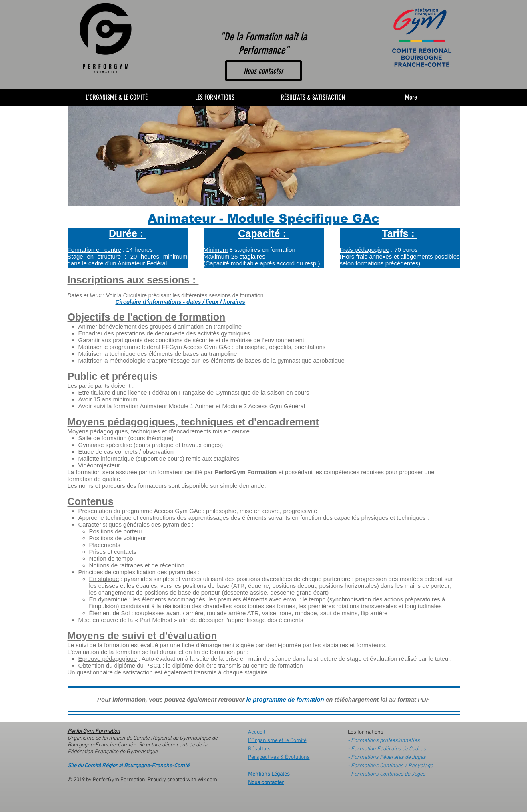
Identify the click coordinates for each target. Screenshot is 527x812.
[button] (215, 97)
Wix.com (207, 780)
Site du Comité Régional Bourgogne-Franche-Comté (128, 766)
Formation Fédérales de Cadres (388, 749)
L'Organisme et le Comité (277, 741)
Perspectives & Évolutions (279, 757)
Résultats (259, 749)
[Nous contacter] (263, 71)
